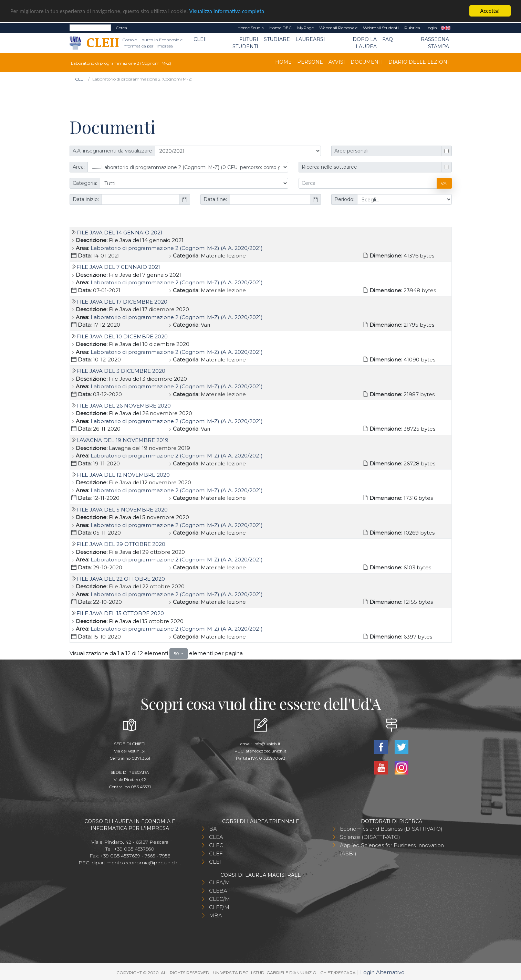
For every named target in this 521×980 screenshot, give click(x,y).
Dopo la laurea (365, 43)
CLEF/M (219, 907)
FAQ (388, 39)
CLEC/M (220, 899)
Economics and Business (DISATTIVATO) (391, 828)
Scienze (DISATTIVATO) (370, 837)
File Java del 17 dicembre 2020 (122, 302)
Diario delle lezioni (419, 62)
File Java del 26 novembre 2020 (124, 405)
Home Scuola (251, 28)
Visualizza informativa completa (227, 11)
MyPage (305, 28)
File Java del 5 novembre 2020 (122, 509)
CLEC (216, 845)
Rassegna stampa (435, 43)
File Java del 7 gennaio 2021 (118, 267)
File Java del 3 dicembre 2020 (121, 371)
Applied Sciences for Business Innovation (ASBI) (392, 849)
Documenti (367, 62)
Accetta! (490, 11)
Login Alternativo (382, 972)
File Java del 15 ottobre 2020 (120, 613)
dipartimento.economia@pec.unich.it (136, 862)
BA (213, 828)
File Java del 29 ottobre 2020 (121, 544)
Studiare (277, 39)
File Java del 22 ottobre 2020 (121, 578)
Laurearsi (310, 39)
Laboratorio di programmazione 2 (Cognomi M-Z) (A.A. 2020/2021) (177, 248)
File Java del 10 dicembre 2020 (122, 336)
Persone (310, 62)
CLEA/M (220, 882)
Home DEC (280, 28)
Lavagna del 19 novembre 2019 (122, 440)
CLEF (216, 853)
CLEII (200, 39)
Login (431, 28)
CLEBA (218, 890)
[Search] (90, 28)
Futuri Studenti (245, 43)
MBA (216, 915)
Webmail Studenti (381, 28)
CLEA (216, 837)
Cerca (121, 28)
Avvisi (337, 62)
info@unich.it (267, 743)
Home (283, 62)
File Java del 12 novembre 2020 (123, 475)
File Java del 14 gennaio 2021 (119, 232)
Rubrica (412, 28)
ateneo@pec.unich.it (266, 751)
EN (446, 28)
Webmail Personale (338, 28)
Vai (444, 183)
